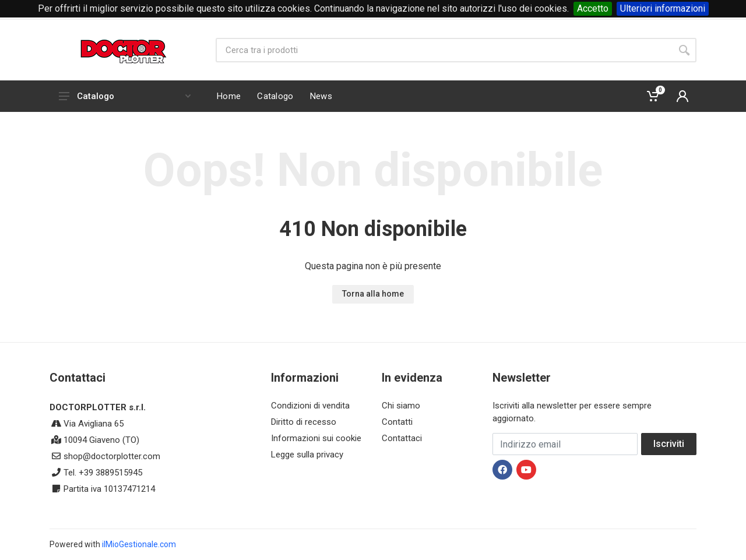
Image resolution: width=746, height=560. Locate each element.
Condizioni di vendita (310, 406)
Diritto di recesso (304, 422)
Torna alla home (373, 294)
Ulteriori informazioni (663, 8)
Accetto (593, 8)
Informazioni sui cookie (316, 438)
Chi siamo (401, 406)
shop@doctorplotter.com (112, 456)
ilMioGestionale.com (139, 544)
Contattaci (402, 438)
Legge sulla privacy (307, 455)
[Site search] (444, 50)
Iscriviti (669, 444)
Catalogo (125, 96)
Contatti (397, 422)
